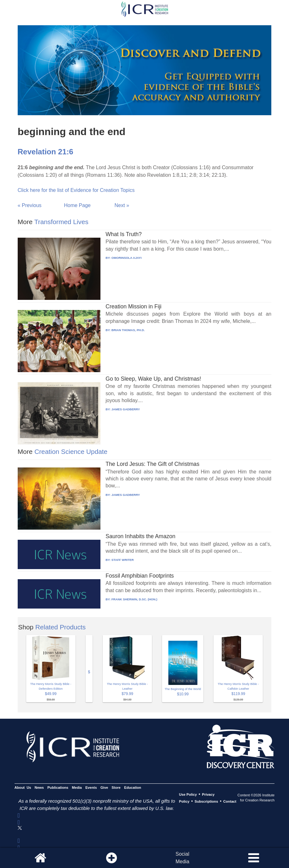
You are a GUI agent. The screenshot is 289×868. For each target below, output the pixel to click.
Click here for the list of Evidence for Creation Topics (76, 190)
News (39, 788)
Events (91, 788)
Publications (58, 788)
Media (77, 788)
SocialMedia (183, 858)
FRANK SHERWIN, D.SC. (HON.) (134, 599)
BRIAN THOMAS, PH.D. (128, 330)
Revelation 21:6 (45, 152)
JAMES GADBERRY (126, 409)
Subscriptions (206, 801)
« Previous (30, 205)
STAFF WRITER (123, 560)
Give (104, 788)
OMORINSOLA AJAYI (126, 258)
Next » (122, 205)
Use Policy (188, 794)
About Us (23, 788)
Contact (230, 801)
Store (116, 788)
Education (133, 788)
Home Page (77, 205)
